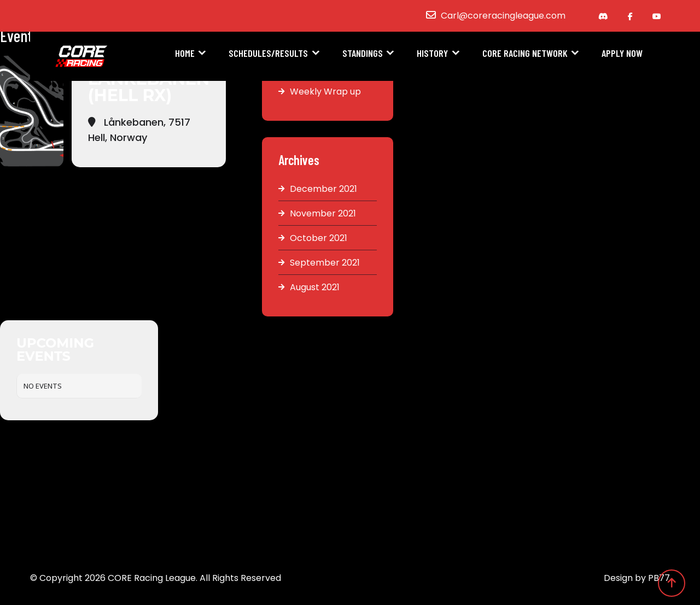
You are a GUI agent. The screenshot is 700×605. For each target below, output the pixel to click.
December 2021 (323, 189)
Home (185, 53)
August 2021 (315, 287)
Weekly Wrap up (325, 92)
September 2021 (325, 263)
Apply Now (622, 53)
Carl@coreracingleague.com (503, 16)
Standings (363, 53)
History (432, 53)
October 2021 (319, 238)
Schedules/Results (268, 53)
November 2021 (323, 213)
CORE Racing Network (525, 53)
